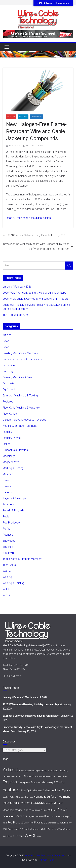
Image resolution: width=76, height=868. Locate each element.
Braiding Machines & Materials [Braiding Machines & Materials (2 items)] (44, 771)
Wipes (6, 595)
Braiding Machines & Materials (20, 353)
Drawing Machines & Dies (17, 377)
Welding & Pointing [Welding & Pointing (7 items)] (13, 836)
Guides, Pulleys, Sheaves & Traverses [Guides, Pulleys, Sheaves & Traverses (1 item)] (18, 797)
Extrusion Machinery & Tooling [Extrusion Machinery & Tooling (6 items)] (48, 782)
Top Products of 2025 (16, 315)
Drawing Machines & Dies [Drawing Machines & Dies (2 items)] (56, 776)
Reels (6, 517)
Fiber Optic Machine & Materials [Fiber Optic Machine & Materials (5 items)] (38, 791)
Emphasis (8, 383)
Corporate (9, 365)
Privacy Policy (47, 860)
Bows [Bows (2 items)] (22, 771)
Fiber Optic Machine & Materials (21, 408)
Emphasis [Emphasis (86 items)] (11, 782)
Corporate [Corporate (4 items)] (29, 776)
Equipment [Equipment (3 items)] (25, 783)
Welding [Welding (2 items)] (67, 829)
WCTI (28, 146)
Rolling (7, 529)
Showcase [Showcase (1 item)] (52, 823)
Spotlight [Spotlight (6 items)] (61, 823)
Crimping (8, 371)
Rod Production (12, 523)
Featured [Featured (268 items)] (11, 790)
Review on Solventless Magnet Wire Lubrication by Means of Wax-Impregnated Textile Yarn (38, 246)
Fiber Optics (10, 414)
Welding (7, 577)
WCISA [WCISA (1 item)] (60, 829)
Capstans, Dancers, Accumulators (22, 359)
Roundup (8, 535)
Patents (7, 492)
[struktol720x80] (38, 33)
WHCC (6, 589)
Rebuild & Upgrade (13, 510)
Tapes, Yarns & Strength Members (22, 559)
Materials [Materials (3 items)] (53, 810)
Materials (8, 474)
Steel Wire (9, 553)
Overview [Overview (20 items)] (9, 816)
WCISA (7, 571)
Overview (8, 486)
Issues (7, 444)
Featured (23, 117)
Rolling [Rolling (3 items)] (30, 823)
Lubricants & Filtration (15, 450)
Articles (11, 117)
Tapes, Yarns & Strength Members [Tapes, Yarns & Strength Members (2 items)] (23, 829)
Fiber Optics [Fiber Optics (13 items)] (63, 790)
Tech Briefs (36, 117)
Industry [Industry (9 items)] (8, 803)
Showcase (9, 541)
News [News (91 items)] (63, 810)
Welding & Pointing (13, 583)
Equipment (9, 389)
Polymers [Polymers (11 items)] (50, 816)
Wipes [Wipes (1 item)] (40, 836)
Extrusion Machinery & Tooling (20, 396)
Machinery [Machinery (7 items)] (9, 810)
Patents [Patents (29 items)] (22, 816)
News (6, 480)
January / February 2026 (17, 287)
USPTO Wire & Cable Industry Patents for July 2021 (35, 235)
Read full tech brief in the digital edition (28, 218)
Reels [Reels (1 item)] (5, 823)
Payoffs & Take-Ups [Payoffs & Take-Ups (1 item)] (36, 817)
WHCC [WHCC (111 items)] (31, 835)
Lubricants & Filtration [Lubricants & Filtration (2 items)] (53, 803)
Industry (7, 432)
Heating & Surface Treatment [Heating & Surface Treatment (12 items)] (52, 797)
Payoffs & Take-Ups (14, 498)
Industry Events (12, 438)
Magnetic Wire (11, 462)
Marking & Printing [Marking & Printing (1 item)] (40, 810)
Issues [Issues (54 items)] (38, 802)
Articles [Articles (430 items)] (11, 770)
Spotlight (8, 547)
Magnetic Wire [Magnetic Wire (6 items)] (23, 810)
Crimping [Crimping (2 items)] (40, 776)
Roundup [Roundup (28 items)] (41, 822)
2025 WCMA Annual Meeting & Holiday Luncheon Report (36, 293)
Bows (6, 341)
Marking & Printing (13, 468)
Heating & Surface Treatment (20, 426)
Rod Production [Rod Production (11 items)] (17, 822)
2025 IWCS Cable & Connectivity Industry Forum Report (35, 299)
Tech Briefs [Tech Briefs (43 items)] (48, 829)
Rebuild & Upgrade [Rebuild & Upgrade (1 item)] (64, 817)
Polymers (8, 504)
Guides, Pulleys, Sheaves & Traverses (24, 420)
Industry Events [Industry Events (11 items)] (22, 803)
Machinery (9, 456)
